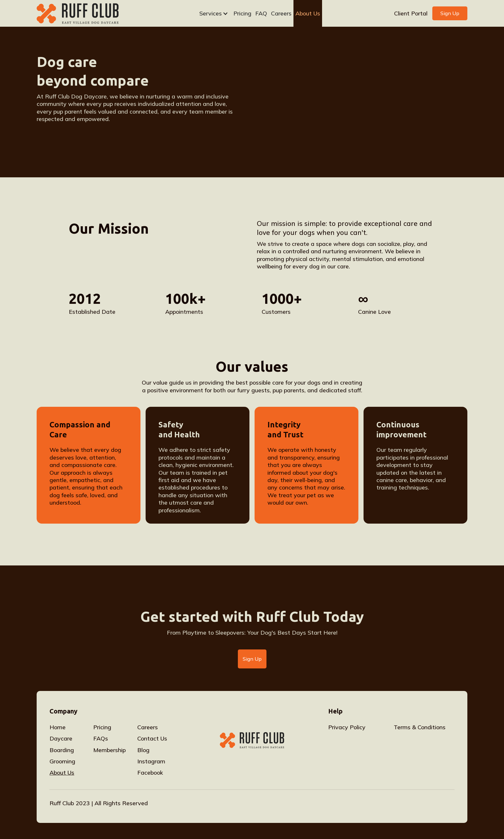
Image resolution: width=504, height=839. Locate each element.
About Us (308, 13)
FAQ (261, 13)
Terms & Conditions (420, 727)
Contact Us (152, 738)
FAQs (101, 738)
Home (58, 727)
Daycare (61, 738)
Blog (143, 750)
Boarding (62, 750)
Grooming (62, 761)
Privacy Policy (347, 727)
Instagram (151, 761)
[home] (88, 14)
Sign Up (450, 13)
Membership (109, 750)
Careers (281, 13)
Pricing (242, 13)
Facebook (150, 773)
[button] (213, 13)
